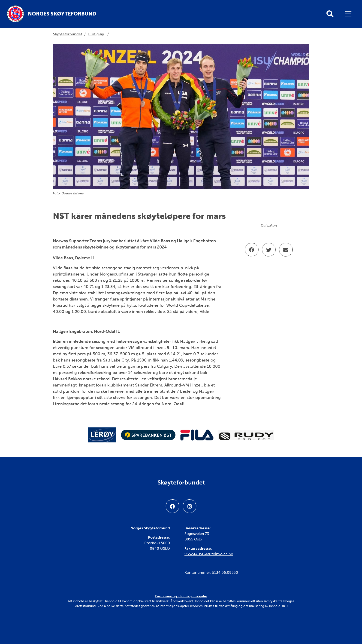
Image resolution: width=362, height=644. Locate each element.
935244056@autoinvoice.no (209, 554)
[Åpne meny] (349, 14)
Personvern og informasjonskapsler (181, 596)
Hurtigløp (96, 34)
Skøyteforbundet (68, 34)
